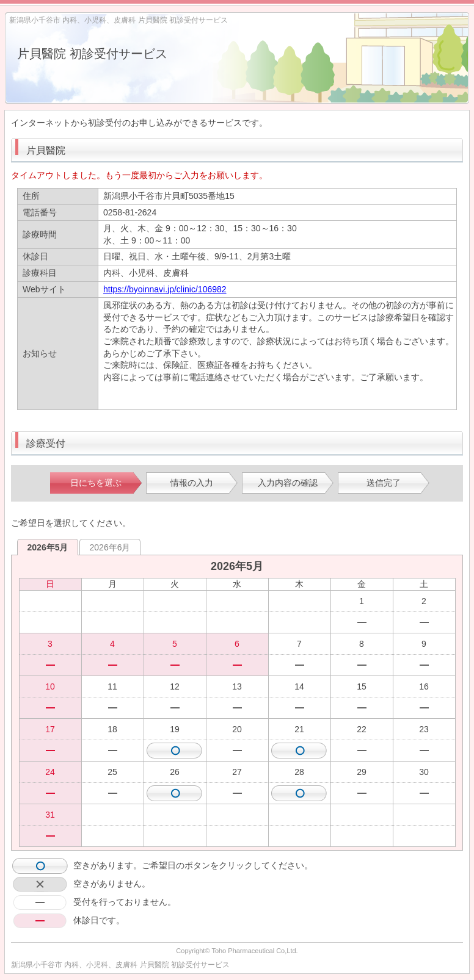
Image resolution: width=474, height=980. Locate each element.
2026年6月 (110, 547)
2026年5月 (48, 547)
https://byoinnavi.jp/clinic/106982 (165, 289)
